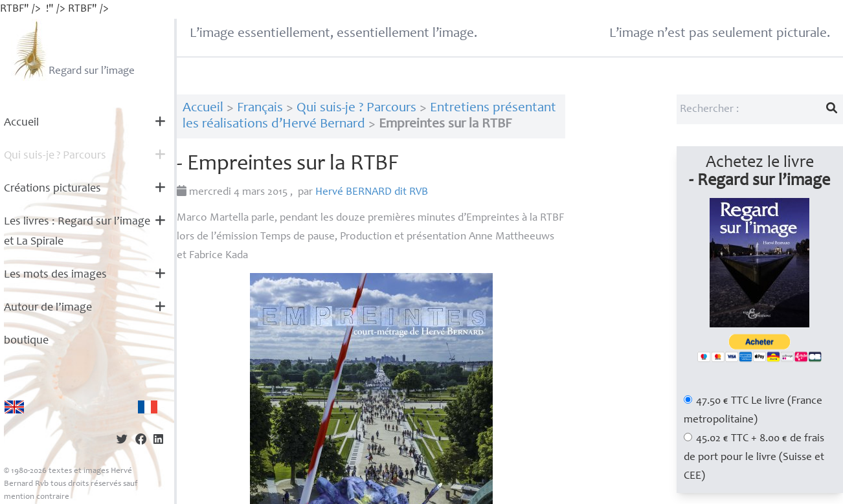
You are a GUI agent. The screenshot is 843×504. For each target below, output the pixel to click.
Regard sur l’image (73, 50)
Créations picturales (52, 189)
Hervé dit (372, 192)
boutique (26, 341)
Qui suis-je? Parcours (55, 156)
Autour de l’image (48, 308)
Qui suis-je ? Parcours (356, 108)
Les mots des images (55, 275)
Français (260, 108)
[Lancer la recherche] (832, 109)
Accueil (21, 123)
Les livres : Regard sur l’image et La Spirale (77, 232)
